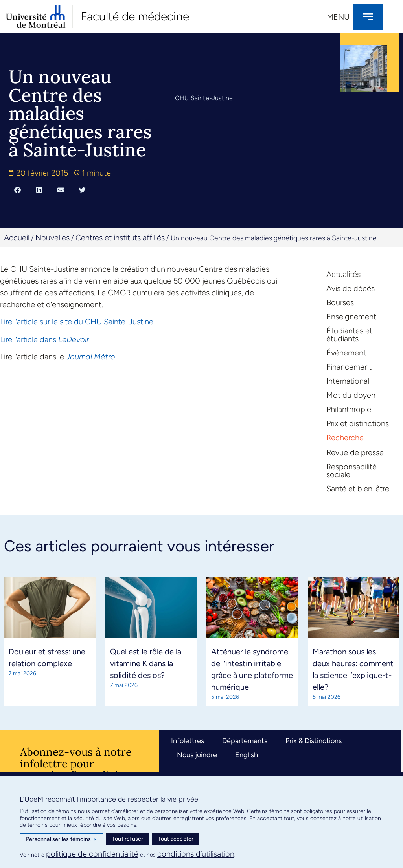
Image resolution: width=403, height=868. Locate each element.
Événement (346, 353)
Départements (245, 741)
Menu (338, 17)
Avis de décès (351, 288)
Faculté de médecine (135, 16)
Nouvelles (52, 238)
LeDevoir (73, 339)
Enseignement (351, 317)
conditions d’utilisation (196, 854)
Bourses (340, 302)
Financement (349, 367)
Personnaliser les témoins (61, 839)
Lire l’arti (14, 339)
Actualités (343, 274)
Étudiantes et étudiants (349, 335)
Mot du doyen (351, 395)
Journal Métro (91, 357)
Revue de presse (355, 452)
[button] (17, 190)
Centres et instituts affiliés (120, 238)
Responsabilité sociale (351, 471)
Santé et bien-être (358, 489)
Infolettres (188, 741)
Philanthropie (349, 409)
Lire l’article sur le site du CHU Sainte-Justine (77, 322)
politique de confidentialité (92, 854)
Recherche (345, 438)
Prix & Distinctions (314, 741)
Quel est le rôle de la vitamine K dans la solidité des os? (146, 663)
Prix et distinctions (358, 423)
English (247, 755)
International (348, 381)
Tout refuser (128, 839)
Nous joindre (197, 755)
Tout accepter (176, 839)
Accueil (17, 238)
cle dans (42, 339)
